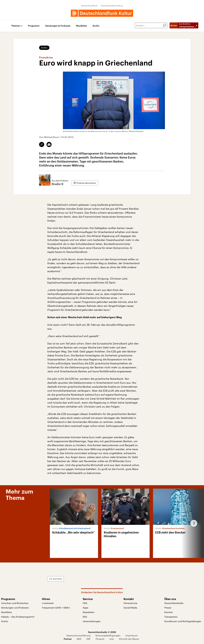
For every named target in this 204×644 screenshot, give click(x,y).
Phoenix (100, 639)
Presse (168, 608)
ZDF (88, 639)
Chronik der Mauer (129, 639)
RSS (85, 617)
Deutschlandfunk (89, 6)
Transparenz (171, 617)
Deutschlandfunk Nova (112, 6)
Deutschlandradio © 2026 (102, 632)
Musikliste (81, 26)
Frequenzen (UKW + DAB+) (56, 608)
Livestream (48, 603)
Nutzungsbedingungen (108, 635)
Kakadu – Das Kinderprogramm (18, 617)
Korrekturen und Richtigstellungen (183, 621)
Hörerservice (130, 603)
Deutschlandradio (174, 603)
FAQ (85, 603)
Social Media (130, 608)
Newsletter (89, 612)
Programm (34, 26)
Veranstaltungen (92, 621)
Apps (85, 608)
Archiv (96, 26)
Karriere (169, 612)
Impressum (132, 635)
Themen (16, 26)
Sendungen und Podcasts (15, 608)
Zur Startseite (56, 579)
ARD (79, 639)
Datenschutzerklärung (78, 635)
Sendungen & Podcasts (58, 26)
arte (112, 639)
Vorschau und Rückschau (15, 603)
